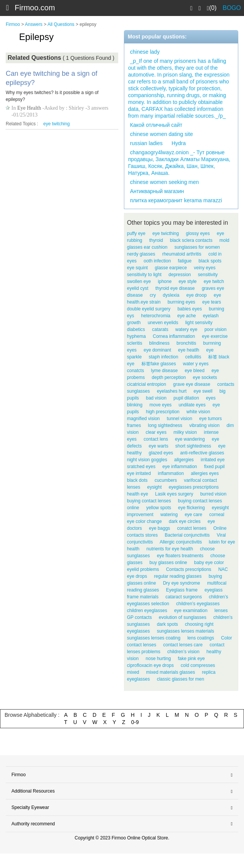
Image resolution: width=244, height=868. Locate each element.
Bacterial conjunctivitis (187, 535)
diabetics (136, 329)
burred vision (213, 494)
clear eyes (156, 432)
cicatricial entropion (147, 384)
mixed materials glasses (170, 672)
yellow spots (158, 508)
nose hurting (158, 659)
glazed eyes (161, 453)
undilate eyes (192, 405)
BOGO (232, 8)
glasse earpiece (171, 268)
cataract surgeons (184, 597)
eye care (193, 515)
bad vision (156, 398)
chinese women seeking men (165, 182)
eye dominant (157, 350)
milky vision (185, 432)
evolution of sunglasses (183, 617)
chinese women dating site (161, 134)
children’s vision (184, 652)
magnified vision (143, 419)
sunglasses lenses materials (185, 631)
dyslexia (171, 295)
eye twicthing (166, 233)
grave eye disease (192, 384)
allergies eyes (205, 473)
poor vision (215, 329)
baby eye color (209, 563)
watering (169, 515)
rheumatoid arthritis (182, 254)
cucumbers (166, 480)
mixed (133, 672)
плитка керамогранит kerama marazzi (176, 200)
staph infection (163, 357)
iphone (165, 281)
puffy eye (136, 233)
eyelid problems (143, 569)
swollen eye (139, 281)
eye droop (197, 295)
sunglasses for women (197, 247)
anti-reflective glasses (202, 453)
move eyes (161, 405)
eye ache (187, 316)
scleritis (135, 343)
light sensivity (199, 323)
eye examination (191, 611)
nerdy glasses (141, 254)
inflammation (171, 473)
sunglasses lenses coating (154, 638)
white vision (198, 412)
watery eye (186, 329)
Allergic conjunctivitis (181, 542)
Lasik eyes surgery (174, 494)
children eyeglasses (147, 611)
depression (180, 275)
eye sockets (205, 377)
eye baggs (160, 528)
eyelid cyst (138, 288)
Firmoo (13, 24)
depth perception (169, 377)
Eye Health (29, 108)
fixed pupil (214, 467)
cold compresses (198, 665)
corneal (217, 515)
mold (224, 240)
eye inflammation (180, 467)
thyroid (156, 240)
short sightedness (193, 446)
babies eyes (189, 309)
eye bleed (194, 371)
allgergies (184, 460)
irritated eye (213, 460)
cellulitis (193, 357)
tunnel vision (179, 419)
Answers (34, 24)
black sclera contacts (191, 240)
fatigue (185, 261)
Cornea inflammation (174, 336)
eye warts (158, 446)
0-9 (135, 722)
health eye (137, 494)
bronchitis (186, 343)
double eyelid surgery (149, 309)
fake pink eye (191, 659)
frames (134, 425)
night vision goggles (147, 460)
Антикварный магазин (157, 191)
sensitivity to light (144, 275)
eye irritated (139, 473)
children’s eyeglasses (198, 604)
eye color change (144, 521)
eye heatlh (189, 350)
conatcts (136, 371)
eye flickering (191, 508)
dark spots (167, 624)
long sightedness (165, 425)
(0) (212, 8)
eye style (187, 281)
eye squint (137, 268)
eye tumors (210, 419)
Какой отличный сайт (156, 125)
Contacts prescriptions (189, 569)
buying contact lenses (149, 501)
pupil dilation (186, 398)
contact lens (156, 439)
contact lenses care (183, 645)
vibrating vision (204, 425)
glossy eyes (198, 233)
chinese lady (145, 52)
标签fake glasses (159, 364)
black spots (210, 261)
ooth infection (157, 261)
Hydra (179, 143)
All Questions (61, 24)
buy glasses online (168, 563)
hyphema (136, 336)
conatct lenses (192, 528)
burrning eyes (181, 302)
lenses (221, 611)
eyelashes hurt (172, 391)
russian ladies (146, 143)
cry (153, 295)
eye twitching (57, 124)
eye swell (203, 391)
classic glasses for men (180, 679)
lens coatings (201, 638)
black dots (137, 480)
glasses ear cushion (147, 247)
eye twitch (214, 281)
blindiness (159, 343)
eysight (154, 487)
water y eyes (196, 364)
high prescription (163, 412)
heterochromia (156, 316)
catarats (160, 329)
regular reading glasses (178, 576)
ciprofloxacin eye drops (150, 665)
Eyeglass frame (182, 590)
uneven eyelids (163, 323)
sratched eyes (141, 467)
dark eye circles (185, 521)
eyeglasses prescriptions (193, 487)
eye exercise (215, 336)
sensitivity (208, 275)
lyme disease (164, 371)
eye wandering (190, 439)
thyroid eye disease (175, 288)
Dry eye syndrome (181, 583)
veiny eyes (205, 268)
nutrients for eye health (170, 549)
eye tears (211, 302)
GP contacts (139, 617)
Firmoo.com (35, 8)
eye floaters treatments (180, 556)
